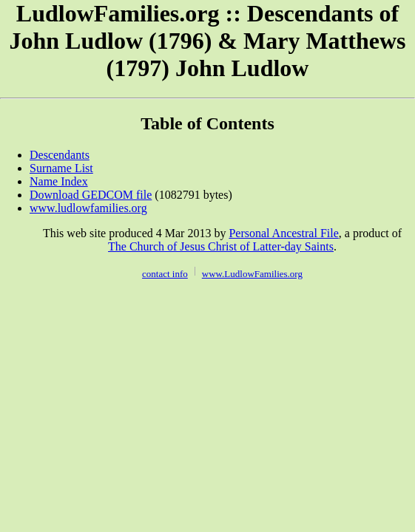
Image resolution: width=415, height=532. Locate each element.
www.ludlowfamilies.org (88, 208)
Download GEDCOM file (91, 195)
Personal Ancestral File (283, 233)
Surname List (61, 168)
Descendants (60, 155)
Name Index (59, 181)
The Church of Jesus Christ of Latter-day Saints (221, 246)
